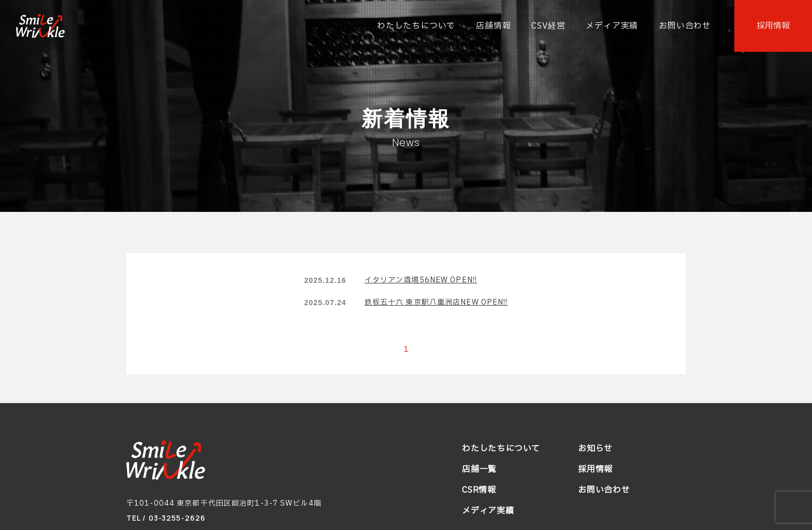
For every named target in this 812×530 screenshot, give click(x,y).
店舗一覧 (479, 469)
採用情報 (595, 469)
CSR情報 (479, 490)
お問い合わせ (604, 490)
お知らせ (595, 449)
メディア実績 (488, 511)
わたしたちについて (501, 449)
